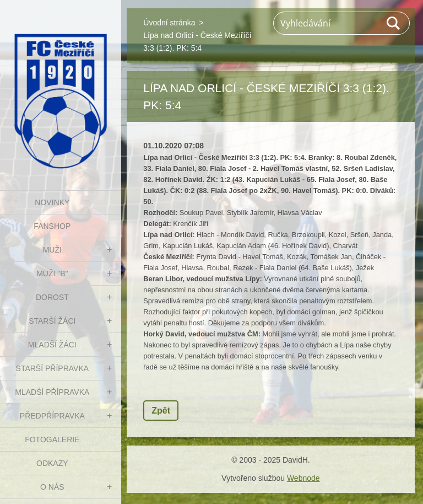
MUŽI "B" (52, 274)
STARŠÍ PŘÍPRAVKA (53, 368)
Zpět (161, 411)
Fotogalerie (52, 439)
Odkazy (52, 463)
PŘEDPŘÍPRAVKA (52, 416)
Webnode (303, 478)
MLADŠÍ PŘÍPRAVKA (52, 392)
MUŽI (52, 250)
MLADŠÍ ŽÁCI (52, 345)
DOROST (52, 297)
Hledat (394, 23)
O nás (52, 487)
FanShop (52, 226)
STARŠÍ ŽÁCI (52, 321)
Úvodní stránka (169, 23)
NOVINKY (52, 202)
